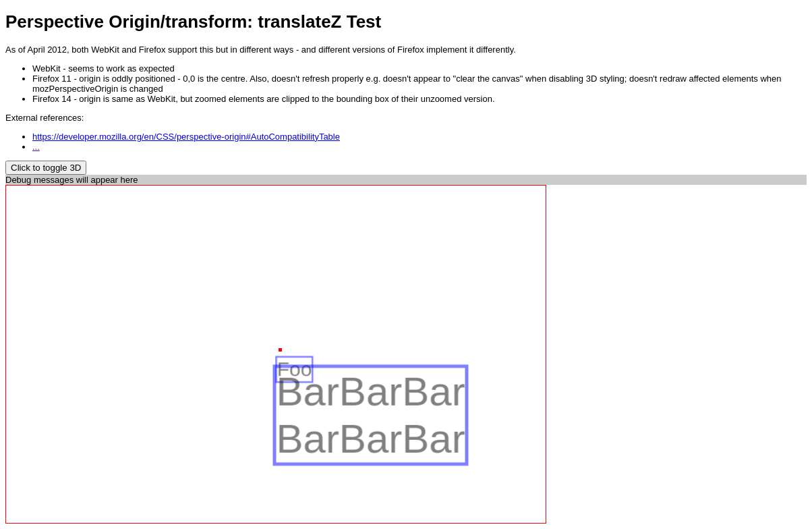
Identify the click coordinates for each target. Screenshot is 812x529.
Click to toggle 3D (46, 168)
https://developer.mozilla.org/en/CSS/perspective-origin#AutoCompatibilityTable (186, 137)
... (36, 147)
